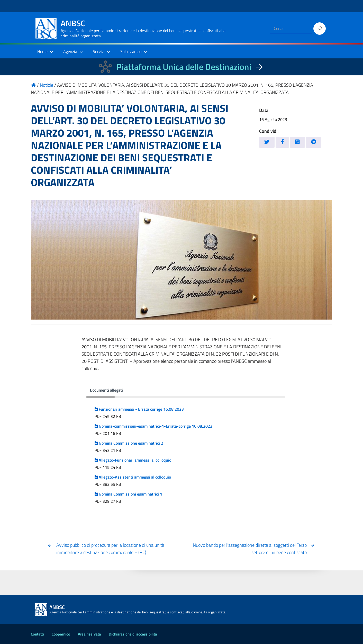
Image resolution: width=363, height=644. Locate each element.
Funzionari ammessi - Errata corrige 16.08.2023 (139, 409)
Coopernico (61, 634)
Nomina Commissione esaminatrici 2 (129, 443)
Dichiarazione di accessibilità (133, 634)
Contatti (37, 634)
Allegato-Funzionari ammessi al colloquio (133, 460)
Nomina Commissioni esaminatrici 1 (128, 494)
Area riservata (89, 634)
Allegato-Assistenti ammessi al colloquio (133, 477)
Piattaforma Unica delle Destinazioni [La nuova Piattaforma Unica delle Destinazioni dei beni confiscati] (184, 67)
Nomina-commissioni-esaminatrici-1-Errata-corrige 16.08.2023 (153, 426)
